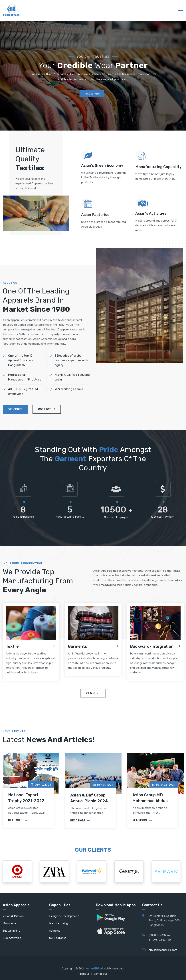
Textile (12, 646)
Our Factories (58, 938)
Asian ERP (93, 969)
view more (15, 409)
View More (93, 693)
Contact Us (100, 974)
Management (11, 923)
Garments (78, 646)
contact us (47, 409)
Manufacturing (59, 923)
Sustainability (11, 931)
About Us (84, 974)
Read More (18, 820)
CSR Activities (12, 938)
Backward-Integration (152, 646)
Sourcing (55, 931)
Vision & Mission (13, 916)
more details (92, 94)
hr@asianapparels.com (163, 950)
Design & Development (64, 916)
